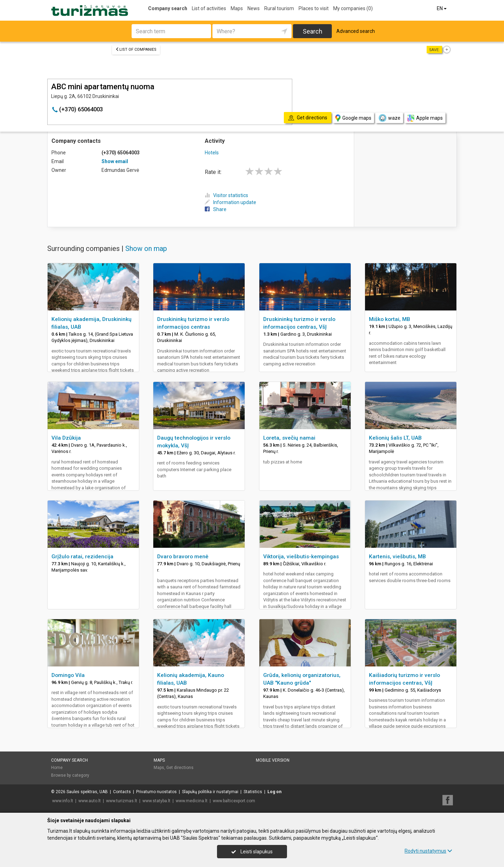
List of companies (136, 50)
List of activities (209, 8)
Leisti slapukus (252, 852)
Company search (168, 8)
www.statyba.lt (156, 801)
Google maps (353, 118)
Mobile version (273, 760)
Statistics (253, 792)
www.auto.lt (90, 801)
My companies (353, 8)
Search (313, 31)
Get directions (180, 768)
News (254, 8)
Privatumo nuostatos (156, 792)
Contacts (122, 792)
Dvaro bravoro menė (183, 557)
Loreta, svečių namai (289, 438)
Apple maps (425, 118)
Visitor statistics (226, 195)
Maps (237, 8)
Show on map (146, 249)
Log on (274, 792)
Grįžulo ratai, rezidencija (82, 557)
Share (216, 209)
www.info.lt (63, 801)
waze (389, 118)
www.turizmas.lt (122, 801)
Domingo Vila (68, 675)
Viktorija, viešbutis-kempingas (301, 557)
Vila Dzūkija (66, 438)
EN (442, 8)
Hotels (212, 153)
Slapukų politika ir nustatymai (210, 792)
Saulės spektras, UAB (87, 792)
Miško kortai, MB (390, 319)
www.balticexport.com (234, 801)
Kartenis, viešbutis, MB (397, 557)
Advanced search (356, 31)
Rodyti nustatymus (428, 851)
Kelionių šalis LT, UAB (395, 438)
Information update (230, 202)
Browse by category (70, 775)
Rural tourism (279, 8)
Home (57, 768)
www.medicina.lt (192, 801)
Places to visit (314, 8)
